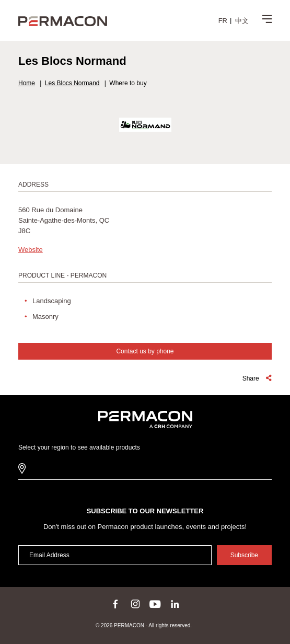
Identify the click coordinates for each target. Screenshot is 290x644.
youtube (155, 604)
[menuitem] (223, 20)
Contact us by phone (145, 351)
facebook (115, 604)
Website (31, 250)
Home (27, 83)
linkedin (175, 604)
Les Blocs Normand (72, 83)
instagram (135, 604)
